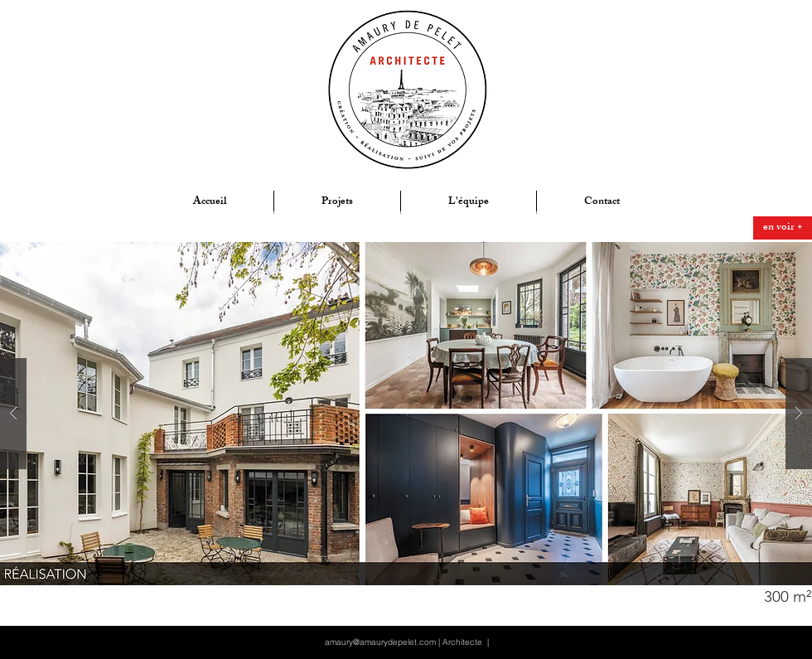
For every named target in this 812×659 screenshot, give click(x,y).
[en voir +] (783, 228)
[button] (743, 597)
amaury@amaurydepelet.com (380, 642)
